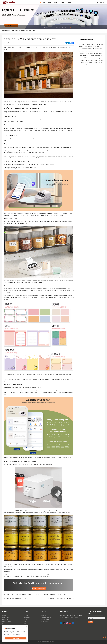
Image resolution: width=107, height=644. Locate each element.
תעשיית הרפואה (44, 622)
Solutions (62, 2)
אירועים (46, 27)
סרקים (3, 623)
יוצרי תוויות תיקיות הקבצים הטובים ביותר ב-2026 (91, 63)
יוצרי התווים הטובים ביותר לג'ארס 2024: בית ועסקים (15, 31)
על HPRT (39, 27)
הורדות (56, 2)
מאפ (55, 642)
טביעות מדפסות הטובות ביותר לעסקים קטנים (15, 598)
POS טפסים (5, 616)
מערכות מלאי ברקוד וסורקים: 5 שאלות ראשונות (59, 598)
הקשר (69, 2)
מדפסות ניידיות (5, 620)
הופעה (58, 27)
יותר (102, 39)
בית (40, 2)
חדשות (64, 27)
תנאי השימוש (59, 642)
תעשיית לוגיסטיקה (45, 620)
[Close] (26, 627)
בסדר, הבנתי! (16, 639)
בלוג (70, 27)
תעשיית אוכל (44, 616)
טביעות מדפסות (5, 618)
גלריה (52, 27)
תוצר (44, 2)
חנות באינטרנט (27, 618)
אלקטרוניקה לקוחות (6, 622)
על (74, 2)
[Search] (98, 2)
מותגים (50, 2)
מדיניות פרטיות (66, 642)
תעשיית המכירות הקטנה (46, 618)
